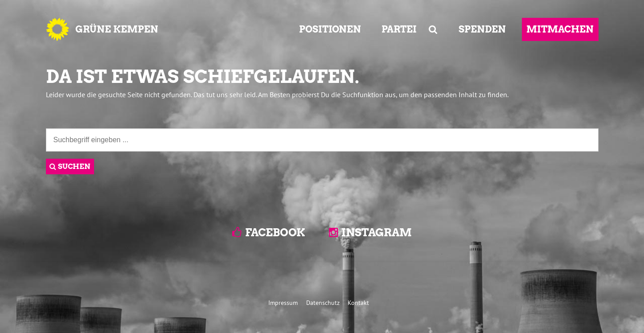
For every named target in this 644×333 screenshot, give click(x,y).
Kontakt (358, 302)
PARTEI (399, 29)
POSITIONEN (330, 29)
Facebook (275, 232)
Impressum (283, 302)
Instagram (377, 232)
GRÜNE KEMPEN (117, 29)
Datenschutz (323, 302)
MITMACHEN (560, 29)
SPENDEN (482, 29)
